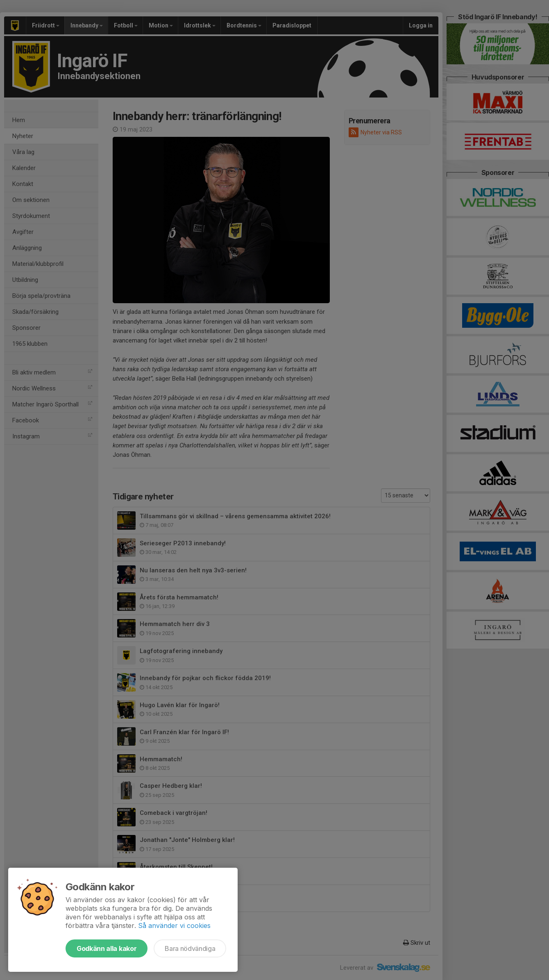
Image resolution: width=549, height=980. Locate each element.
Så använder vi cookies (174, 926)
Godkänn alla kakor (107, 948)
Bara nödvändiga (190, 948)
